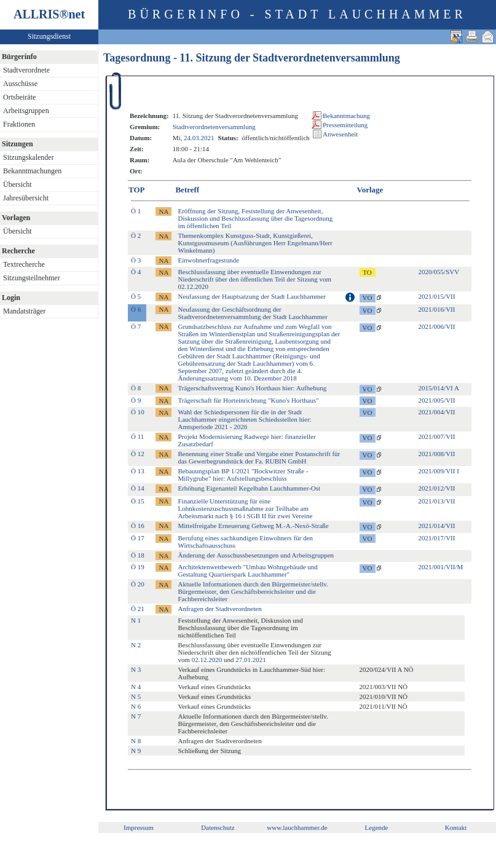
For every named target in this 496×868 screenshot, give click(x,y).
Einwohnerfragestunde (208, 260)
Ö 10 (138, 412)
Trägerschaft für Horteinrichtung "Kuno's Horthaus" (248, 400)
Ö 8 (136, 388)
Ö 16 (138, 526)
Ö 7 (136, 326)
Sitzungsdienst (49, 36)
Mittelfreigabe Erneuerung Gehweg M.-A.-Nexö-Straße (253, 526)
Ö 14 (138, 488)
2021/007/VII (437, 436)
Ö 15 (138, 501)
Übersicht (18, 184)
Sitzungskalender (29, 157)
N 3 (136, 669)
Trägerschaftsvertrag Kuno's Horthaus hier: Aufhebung (252, 388)
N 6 (136, 706)
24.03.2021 (199, 138)
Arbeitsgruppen (26, 111)
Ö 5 (136, 296)
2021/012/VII (437, 488)
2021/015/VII (437, 296)
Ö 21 (138, 609)
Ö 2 (136, 235)
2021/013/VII (437, 501)
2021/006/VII (437, 326)
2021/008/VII (437, 454)
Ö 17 (138, 538)
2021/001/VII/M (441, 567)
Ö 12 (138, 454)
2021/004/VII (437, 412)
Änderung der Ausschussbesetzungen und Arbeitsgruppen (256, 555)
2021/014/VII (437, 526)
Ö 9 (136, 400)
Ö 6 (136, 309)
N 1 (136, 620)
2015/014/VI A (439, 388)
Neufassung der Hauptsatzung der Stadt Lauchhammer (251, 296)
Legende (377, 827)
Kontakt (456, 827)
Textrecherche (24, 264)
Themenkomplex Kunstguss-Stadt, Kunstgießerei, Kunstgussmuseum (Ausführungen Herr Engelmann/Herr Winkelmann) (255, 243)
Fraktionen (19, 124)
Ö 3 (136, 260)
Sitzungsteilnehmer (32, 278)
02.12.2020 (207, 660)
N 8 (136, 741)
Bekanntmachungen (32, 171)
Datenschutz (218, 827)
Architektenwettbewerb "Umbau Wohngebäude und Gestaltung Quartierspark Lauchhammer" (247, 570)
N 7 (136, 716)
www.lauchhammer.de (297, 827)
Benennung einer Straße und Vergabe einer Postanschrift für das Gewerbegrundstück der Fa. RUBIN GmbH (259, 457)
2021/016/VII (437, 309)
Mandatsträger (24, 311)
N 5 (136, 696)
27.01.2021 (251, 660)
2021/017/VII (437, 538)
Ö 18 (138, 555)
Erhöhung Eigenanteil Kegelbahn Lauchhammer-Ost (249, 488)
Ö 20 (138, 584)
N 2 (136, 645)
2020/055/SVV (439, 272)
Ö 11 (137, 436)
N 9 (136, 751)
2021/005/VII (437, 400)
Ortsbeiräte (19, 97)
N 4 (136, 687)
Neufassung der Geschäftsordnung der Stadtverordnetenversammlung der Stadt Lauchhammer (252, 313)
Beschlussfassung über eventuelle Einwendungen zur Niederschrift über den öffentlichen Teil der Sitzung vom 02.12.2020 (254, 279)
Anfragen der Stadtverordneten (219, 609)
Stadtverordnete (26, 70)
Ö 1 (136, 211)
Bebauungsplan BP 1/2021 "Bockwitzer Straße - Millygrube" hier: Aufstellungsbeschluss (243, 475)
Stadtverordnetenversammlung (214, 127)
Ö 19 (138, 567)
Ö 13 (138, 471)
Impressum (139, 827)
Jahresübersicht (26, 198)
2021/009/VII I (439, 471)
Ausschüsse (20, 84)
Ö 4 (136, 272)
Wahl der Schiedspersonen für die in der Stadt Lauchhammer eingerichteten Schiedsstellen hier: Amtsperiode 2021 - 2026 (244, 419)
